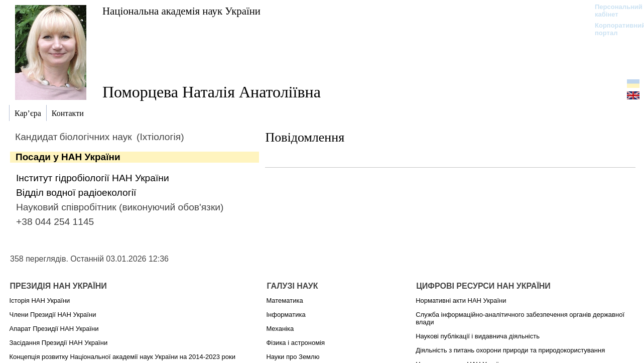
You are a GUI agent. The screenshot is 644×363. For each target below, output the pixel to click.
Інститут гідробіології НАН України (93, 178)
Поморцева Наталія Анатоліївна (212, 92)
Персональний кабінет (614, 11)
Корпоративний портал (614, 29)
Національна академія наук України (181, 11)
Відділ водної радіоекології (76, 193)
